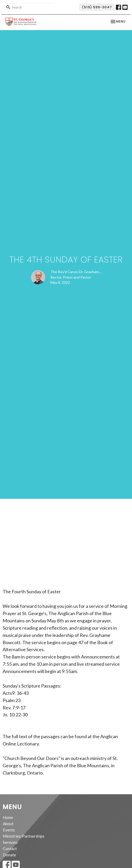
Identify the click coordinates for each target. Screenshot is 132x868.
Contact (10, 849)
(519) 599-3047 (97, 7)
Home (8, 817)
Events (9, 830)
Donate (9, 855)
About (8, 824)
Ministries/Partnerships (24, 836)
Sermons (10, 842)
